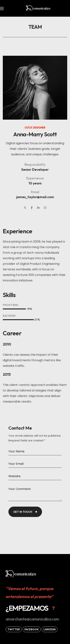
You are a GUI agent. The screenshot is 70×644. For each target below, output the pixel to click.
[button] (31, 608)
